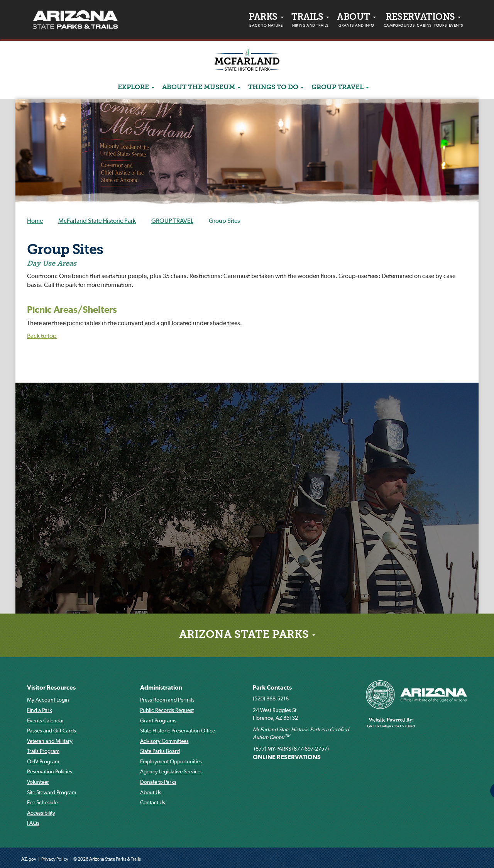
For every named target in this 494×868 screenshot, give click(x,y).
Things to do (276, 87)
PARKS (266, 21)
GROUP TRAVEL (340, 87)
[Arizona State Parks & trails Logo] (75, 20)
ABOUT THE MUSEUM (201, 87)
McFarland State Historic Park (97, 220)
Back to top (42, 336)
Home (35, 220)
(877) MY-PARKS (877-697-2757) (291, 749)
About (356, 21)
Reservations (423, 21)
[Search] (377, 87)
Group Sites (65, 251)
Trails (310, 21)
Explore (136, 87)
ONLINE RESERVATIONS (287, 757)
